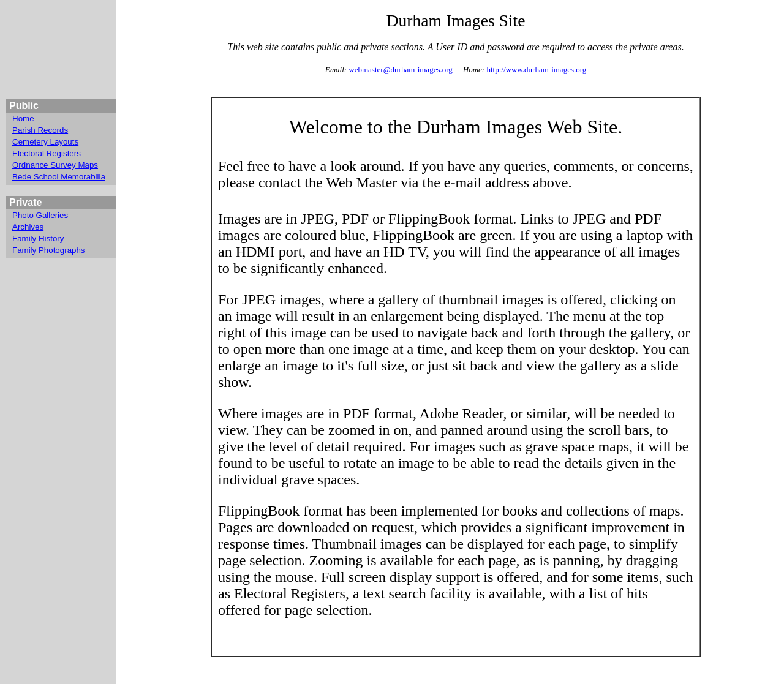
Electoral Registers (47, 153)
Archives (28, 227)
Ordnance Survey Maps (55, 165)
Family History (38, 239)
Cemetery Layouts (45, 142)
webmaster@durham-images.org (401, 70)
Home (23, 118)
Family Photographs (49, 250)
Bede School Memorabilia (59, 177)
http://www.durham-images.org (536, 70)
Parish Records (40, 130)
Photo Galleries (40, 215)
